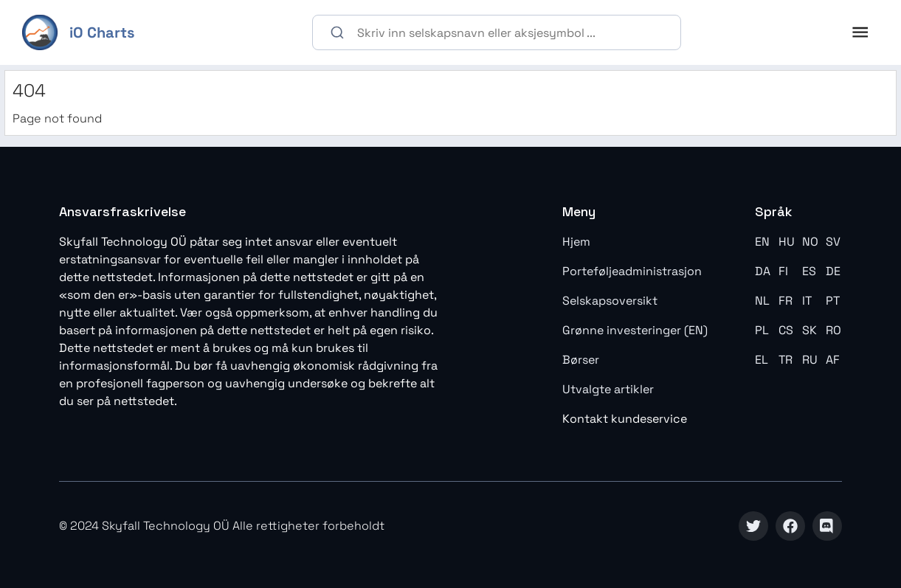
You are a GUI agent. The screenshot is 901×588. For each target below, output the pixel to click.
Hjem (576, 242)
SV (833, 242)
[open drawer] (860, 32)
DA (763, 271)
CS (786, 330)
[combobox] (497, 32)
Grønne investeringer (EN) (635, 330)
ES (809, 271)
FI (783, 271)
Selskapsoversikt (610, 301)
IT (807, 301)
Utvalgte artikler (608, 389)
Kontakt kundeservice (625, 419)
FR (786, 301)
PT (833, 301)
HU (787, 242)
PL (762, 330)
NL (762, 301)
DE (833, 271)
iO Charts (102, 32)
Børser (581, 360)
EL (762, 360)
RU (810, 360)
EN (762, 242)
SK (809, 330)
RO (833, 330)
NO (810, 242)
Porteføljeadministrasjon (632, 271)
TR (786, 360)
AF (833, 360)
